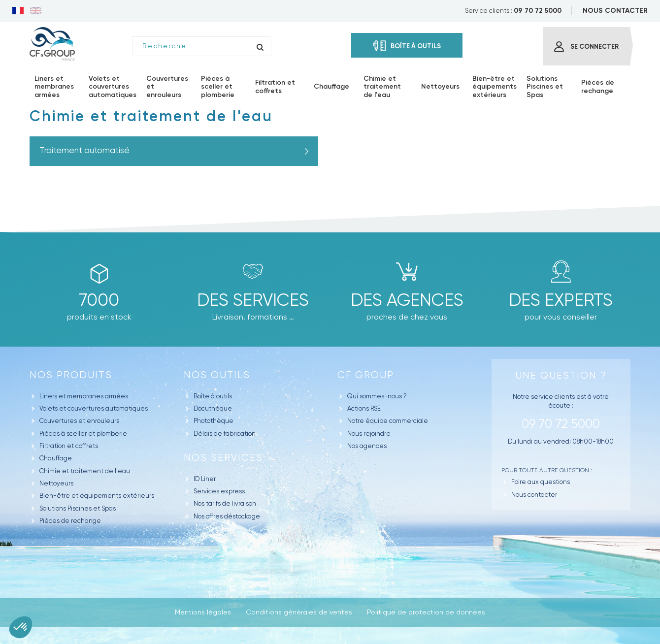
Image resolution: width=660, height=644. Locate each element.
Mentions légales (203, 612)
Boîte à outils (213, 396)
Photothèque (214, 421)
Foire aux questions (541, 482)
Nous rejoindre (369, 434)
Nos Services (223, 458)
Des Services (253, 300)
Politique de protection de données (426, 612)
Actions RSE (364, 408)
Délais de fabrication (225, 434)
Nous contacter (534, 495)
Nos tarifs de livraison (225, 503)
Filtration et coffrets (69, 446)
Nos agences (367, 446)
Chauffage (56, 458)
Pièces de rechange (70, 521)
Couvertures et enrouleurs (79, 421)
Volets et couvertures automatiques (94, 408)
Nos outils (217, 375)
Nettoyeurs (56, 483)
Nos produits (71, 375)
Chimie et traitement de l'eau (85, 471)
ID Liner (205, 479)
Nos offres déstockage (227, 516)
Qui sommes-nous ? (377, 396)
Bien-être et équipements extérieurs (97, 496)
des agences (407, 300)
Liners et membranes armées (84, 396)
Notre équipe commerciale (388, 421)
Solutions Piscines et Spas (78, 508)
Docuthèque (213, 408)
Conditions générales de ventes (299, 612)
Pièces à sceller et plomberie (83, 434)
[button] (21, 627)
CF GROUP (366, 375)
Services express (219, 491)
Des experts (561, 300)
